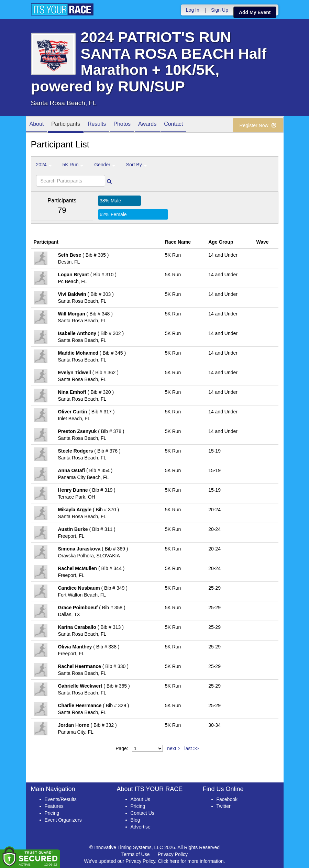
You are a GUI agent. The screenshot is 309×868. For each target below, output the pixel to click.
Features (54, 806)
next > (174, 748)
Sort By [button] (136, 165)
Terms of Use (135, 854)
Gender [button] (105, 165)
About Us (141, 799)
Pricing (52, 813)
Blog (135, 820)
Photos (122, 125)
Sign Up (220, 10)
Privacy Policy (173, 854)
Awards (147, 125)
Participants (66, 125)
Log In (193, 10)
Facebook (227, 799)
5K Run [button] (73, 165)
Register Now (258, 125)
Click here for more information (191, 861)
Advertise (141, 827)
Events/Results (61, 799)
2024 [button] (44, 165)
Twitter (224, 806)
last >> (191, 748)
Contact (173, 125)
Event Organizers (63, 820)
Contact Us (142, 813)
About (37, 125)
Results (97, 125)
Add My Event (255, 12)
